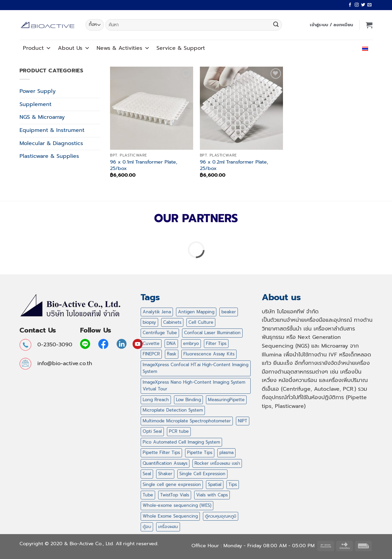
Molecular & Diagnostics (51, 143)
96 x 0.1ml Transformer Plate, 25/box (144, 165)
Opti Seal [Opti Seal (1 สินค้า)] (152, 431)
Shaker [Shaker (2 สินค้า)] (165, 474)
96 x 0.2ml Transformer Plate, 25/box (234, 165)
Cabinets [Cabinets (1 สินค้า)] (172, 322)
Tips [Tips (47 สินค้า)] (233, 484)
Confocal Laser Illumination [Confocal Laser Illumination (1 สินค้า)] (212, 333)
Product (37, 48)
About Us (74, 48)
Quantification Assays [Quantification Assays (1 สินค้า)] (165, 463)
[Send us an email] (369, 5)
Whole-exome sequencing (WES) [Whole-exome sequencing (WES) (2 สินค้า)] (177, 505)
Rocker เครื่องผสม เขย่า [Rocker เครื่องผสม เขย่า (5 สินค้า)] (217, 463)
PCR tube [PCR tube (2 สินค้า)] (179, 431)
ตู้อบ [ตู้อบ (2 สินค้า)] (147, 527)
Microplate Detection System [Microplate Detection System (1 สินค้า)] (173, 410)
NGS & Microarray (42, 117)
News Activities (123, 48)
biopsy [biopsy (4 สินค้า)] (149, 322)
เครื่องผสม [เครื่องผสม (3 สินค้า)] (168, 527)
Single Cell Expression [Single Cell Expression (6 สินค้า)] (202, 474)
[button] (331, 25)
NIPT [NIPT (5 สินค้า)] (243, 421)
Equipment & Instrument (52, 130)
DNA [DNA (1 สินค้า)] (171, 343)
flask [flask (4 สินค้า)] (172, 354)
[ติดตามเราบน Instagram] (357, 5)
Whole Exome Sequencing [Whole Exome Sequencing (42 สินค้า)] (170, 516)
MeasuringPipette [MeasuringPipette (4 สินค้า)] (226, 400)
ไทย (364, 48)
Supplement (35, 104)
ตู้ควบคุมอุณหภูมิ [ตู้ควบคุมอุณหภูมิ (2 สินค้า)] (221, 516)
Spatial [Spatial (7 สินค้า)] (215, 484)
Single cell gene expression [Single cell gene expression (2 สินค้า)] (172, 484)
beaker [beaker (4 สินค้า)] (229, 312)
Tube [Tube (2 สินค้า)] (148, 495)
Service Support (181, 48)
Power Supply (38, 91)
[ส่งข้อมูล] (276, 25)
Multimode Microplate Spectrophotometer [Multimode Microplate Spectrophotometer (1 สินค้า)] (187, 421)
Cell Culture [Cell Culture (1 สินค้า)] (201, 322)
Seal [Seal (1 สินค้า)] (147, 474)
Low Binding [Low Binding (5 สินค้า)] (188, 400)
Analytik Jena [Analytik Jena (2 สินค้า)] (157, 312)
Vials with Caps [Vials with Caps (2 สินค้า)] (212, 495)
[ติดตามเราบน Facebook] (350, 5)
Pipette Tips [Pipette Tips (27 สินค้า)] (200, 452)
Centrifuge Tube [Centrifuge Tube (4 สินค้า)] (160, 333)
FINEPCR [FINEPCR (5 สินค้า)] (151, 354)
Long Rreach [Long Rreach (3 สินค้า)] (156, 400)
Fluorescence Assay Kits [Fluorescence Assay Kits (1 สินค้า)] (209, 354)
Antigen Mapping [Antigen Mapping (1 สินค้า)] (196, 312)
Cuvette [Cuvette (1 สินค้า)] (151, 343)
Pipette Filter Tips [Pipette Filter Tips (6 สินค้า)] (161, 452)
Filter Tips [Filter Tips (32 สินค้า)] (216, 343)
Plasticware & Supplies (49, 156)
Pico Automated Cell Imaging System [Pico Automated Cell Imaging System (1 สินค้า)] (181, 442)
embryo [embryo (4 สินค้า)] (191, 343)
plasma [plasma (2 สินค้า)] (226, 452)
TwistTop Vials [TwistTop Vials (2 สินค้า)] (175, 495)
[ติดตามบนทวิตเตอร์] (363, 5)
